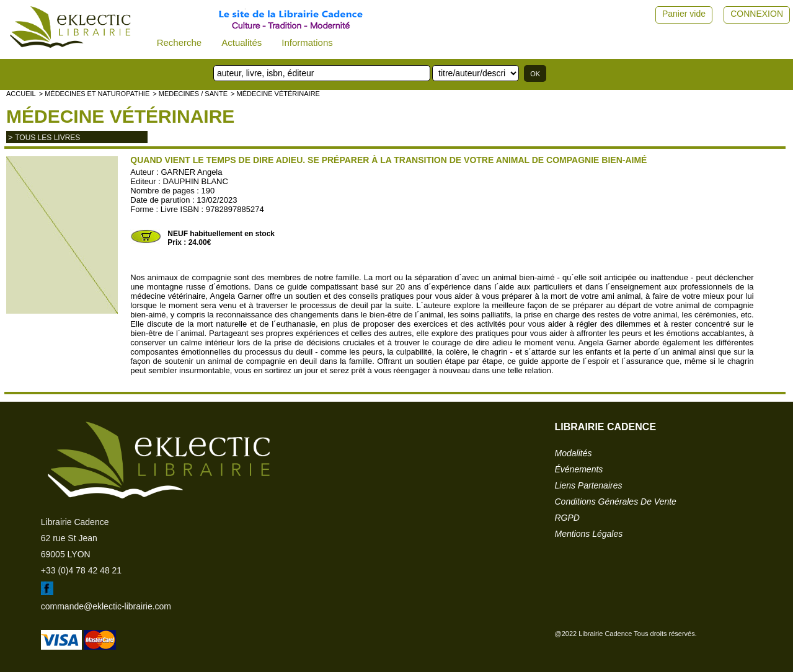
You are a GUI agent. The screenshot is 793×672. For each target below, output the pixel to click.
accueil (21, 94)
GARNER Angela (191, 172)
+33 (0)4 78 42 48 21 (81, 570)
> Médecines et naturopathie (95, 94)
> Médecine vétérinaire (275, 94)
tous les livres (47, 138)
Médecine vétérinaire (120, 116)
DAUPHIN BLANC (195, 181)
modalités (574, 453)
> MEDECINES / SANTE (190, 94)
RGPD (567, 518)
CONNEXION (757, 14)
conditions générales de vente (616, 502)
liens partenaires (589, 485)
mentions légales (589, 534)
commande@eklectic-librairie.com (106, 606)
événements (579, 469)
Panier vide (684, 14)
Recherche (179, 42)
